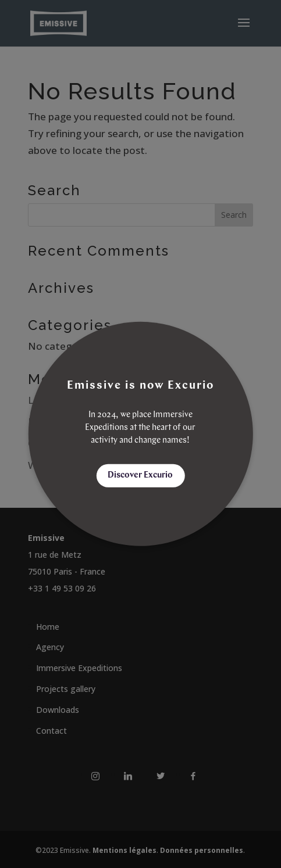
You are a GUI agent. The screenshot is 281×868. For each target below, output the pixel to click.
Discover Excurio (140, 476)
